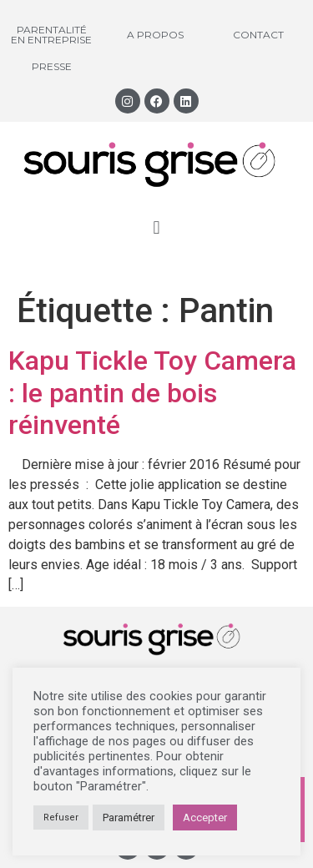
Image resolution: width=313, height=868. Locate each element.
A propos (155, 35)
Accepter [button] (205, 818)
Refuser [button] (61, 818)
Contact (258, 35)
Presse (52, 66)
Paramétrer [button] (129, 818)
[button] (156, 227)
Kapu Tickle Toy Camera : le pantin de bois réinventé (152, 393)
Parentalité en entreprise (51, 35)
